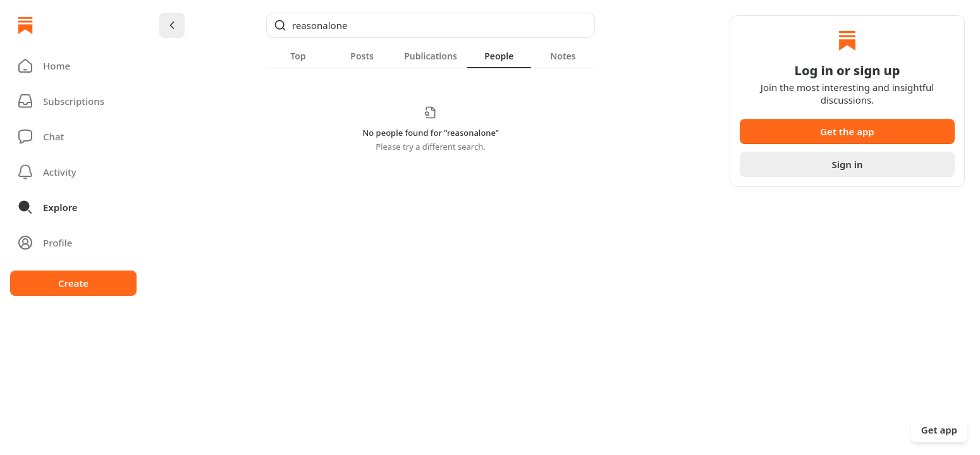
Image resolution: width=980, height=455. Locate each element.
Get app (939, 430)
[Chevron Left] (172, 25)
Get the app (847, 131)
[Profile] (73, 243)
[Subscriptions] (73, 101)
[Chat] (73, 136)
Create (73, 283)
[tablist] (431, 56)
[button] (73, 66)
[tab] (298, 56)
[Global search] (431, 25)
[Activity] (73, 172)
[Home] (25, 25)
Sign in (847, 164)
